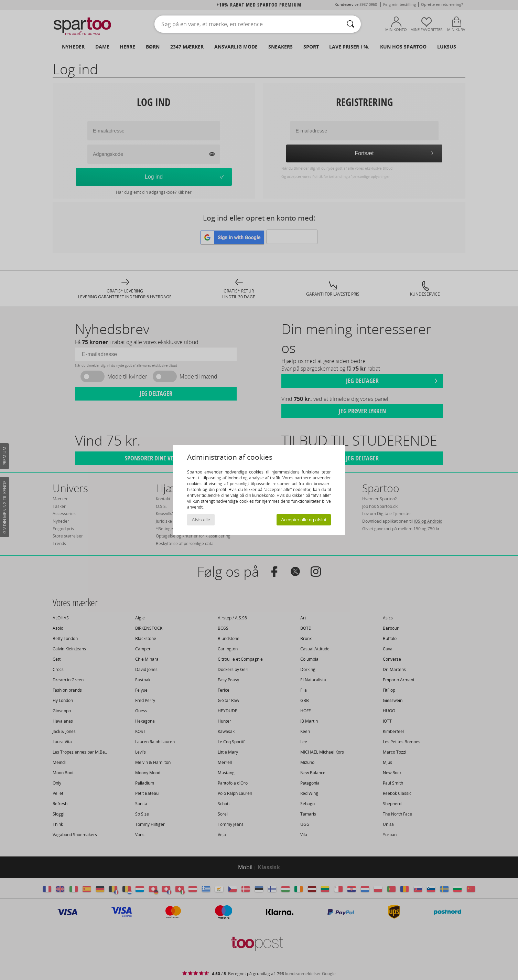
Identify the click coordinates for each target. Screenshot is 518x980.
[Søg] (350, 24)
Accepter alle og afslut (304, 520)
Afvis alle (201, 520)
